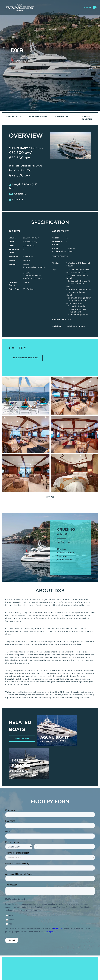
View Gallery (62, 116)
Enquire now (24, 61)
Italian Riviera (65, 560)
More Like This (22, 738)
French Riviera (65, 553)
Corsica (61, 549)
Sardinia (62, 556)
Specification (14, 116)
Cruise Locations (86, 118)
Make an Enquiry (38, 116)
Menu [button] (90, 8)
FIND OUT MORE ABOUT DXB (26, 358)
